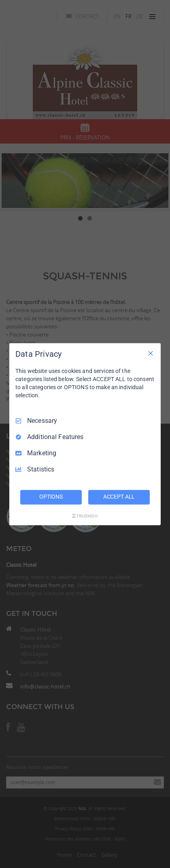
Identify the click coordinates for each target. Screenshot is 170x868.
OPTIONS (51, 497)
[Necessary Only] (151, 353)
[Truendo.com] (85, 516)
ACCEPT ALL (119, 497)
